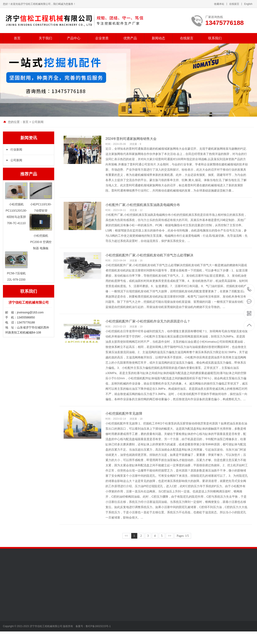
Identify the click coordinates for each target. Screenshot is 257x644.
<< (126, 536)
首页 (17, 38)
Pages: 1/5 (183, 536)
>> (170, 536)
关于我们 (45, 38)
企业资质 (102, 38)
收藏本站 (219, 4)
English (248, 4)
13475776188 (249, 289)
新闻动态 (158, 38)
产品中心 (74, 38)
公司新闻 (38, 122)
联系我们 (215, 38)
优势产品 (130, 38)
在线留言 (234, 4)
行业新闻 (16, 149)
